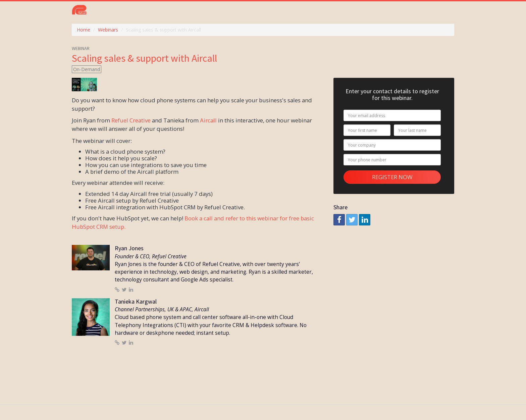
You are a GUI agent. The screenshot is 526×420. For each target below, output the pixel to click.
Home (84, 30)
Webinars (108, 30)
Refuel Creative (131, 120)
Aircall (208, 120)
